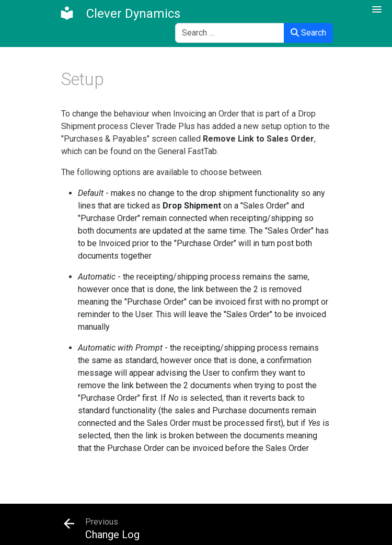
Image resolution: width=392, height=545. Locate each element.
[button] (377, 10)
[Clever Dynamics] (120, 14)
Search (308, 33)
